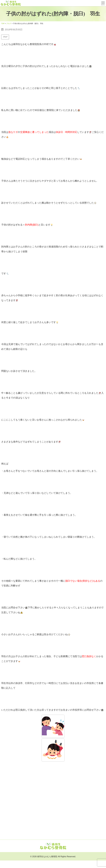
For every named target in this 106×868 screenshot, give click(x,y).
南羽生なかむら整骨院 (47, 857)
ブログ (5, 37)
